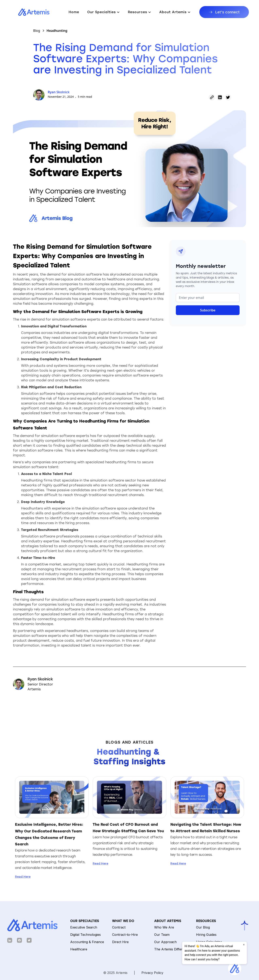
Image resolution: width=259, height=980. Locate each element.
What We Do (123, 921)
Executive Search (84, 927)
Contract (119, 927)
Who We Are (164, 927)
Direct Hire (120, 942)
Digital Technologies (85, 935)
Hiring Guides (206, 935)
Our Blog (203, 927)
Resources (206, 921)
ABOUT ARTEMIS (168, 921)
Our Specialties (85, 921)
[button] (103, 12)
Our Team (162, 935)
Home (74, 12)
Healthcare (79, 949)
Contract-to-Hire (125, 935)
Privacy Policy (152, 973)
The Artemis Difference (172, 949)
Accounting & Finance (87, 942)
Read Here (23, 877)
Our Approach (165, 942)
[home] (30, 12)
